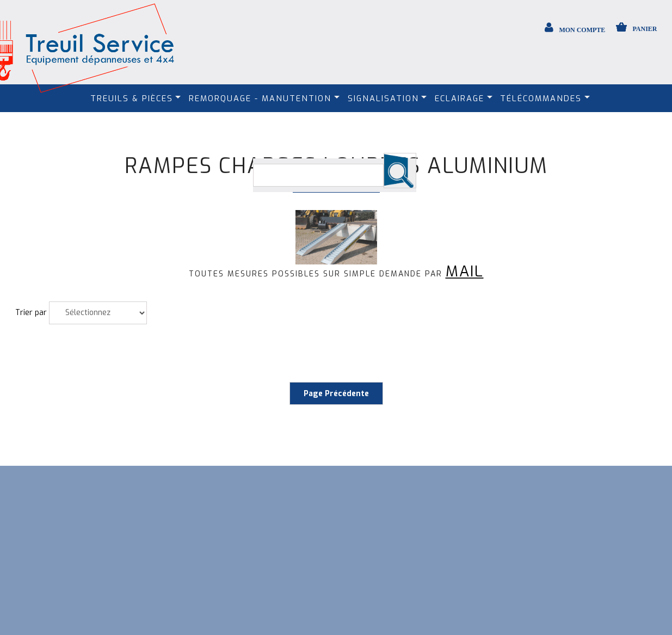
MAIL (465, 272)
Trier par (31, 313)
